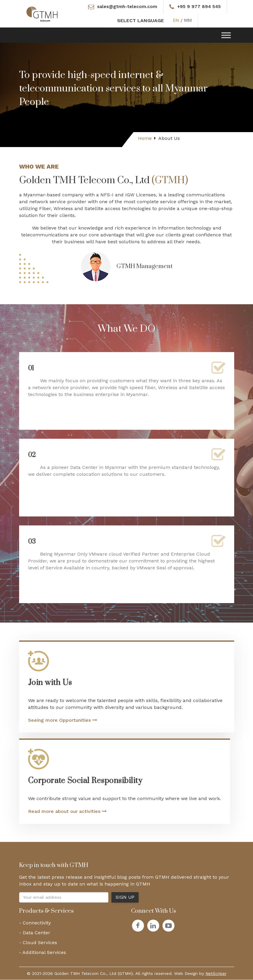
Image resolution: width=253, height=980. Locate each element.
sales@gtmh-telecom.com (126, 7)
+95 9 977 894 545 (200, 7)
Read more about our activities (67, 812)
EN (176, 21)
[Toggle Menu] (226, 35)
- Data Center (35, 933)
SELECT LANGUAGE (140, 21)
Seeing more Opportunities (63, 720)
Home (145, 139)
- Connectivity (35, 923)
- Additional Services (43, 953)
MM (188, 21)
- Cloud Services (38, 943)
